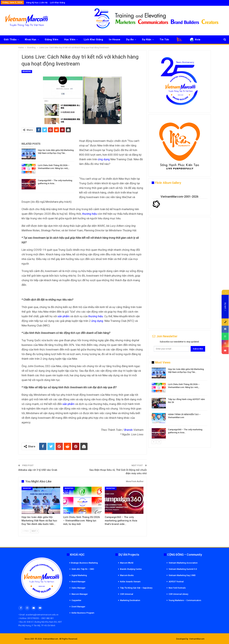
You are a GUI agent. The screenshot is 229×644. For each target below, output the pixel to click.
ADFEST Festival (176, 582)
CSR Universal (127, 594)
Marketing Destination (130, 600)
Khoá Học (31, 39)
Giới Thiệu (10, 39)
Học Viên (70, 39)
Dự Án (130, 39)
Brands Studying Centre (131, 569)
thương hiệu (89, 214)
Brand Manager (78, 582)
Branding (27, 71)
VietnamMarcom (197, 639)
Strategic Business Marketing (84, 563)
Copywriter (76, 600)
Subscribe (198, 349)
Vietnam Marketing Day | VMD (182, 575)
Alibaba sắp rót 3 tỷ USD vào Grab (38, 470)
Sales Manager (78, 588)
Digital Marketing (79, 575)
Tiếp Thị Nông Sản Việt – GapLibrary (136, 588)
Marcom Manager (80, 594)
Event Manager (78, 607)
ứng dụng (104, 159)
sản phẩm (64, 316)
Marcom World (127, 563)
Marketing (69, 488)
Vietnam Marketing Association (183, 563)
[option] (180, 404)
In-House (115, 39)
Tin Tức (164, 39)
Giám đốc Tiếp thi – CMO (83, 569)
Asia (195, 39)
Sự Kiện (147, 39)
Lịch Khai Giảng (58, 3)
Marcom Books (127, 575)
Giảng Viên (51, 39)
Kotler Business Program (83, 613)
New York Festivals (177, 588)
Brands (128, 430)
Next (35, 531)
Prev (26, 531)
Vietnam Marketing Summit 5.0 (183, 569)
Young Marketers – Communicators (185, 600)
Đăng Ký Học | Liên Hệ (37, 3)
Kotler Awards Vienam (130, 582)
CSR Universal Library (178, 594)
